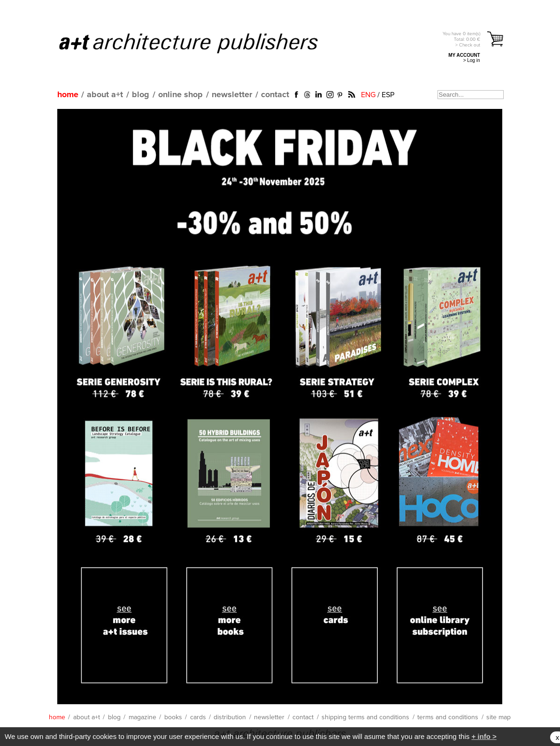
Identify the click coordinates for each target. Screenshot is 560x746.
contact (275, 95)
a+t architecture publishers (200, 43)
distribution (230, 717)
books (173, 717)
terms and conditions (448, 717)
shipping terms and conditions (365, 717)
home (68, 95)
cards (198, 717)
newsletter (232, 95)
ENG (368, 95)
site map (499, 717)
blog (141, 95)
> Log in (472, 60)
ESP (388, 95)
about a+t (105, 95)
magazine (142, 717)
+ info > (484, 736)
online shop (180, 95)
